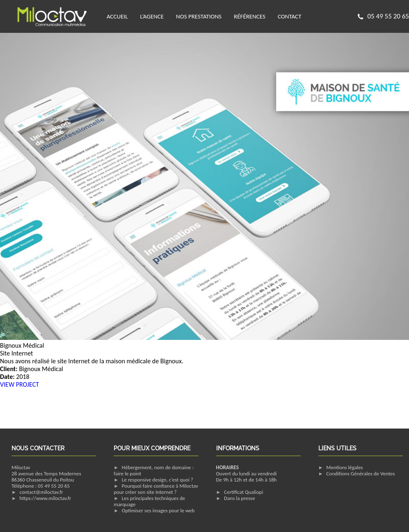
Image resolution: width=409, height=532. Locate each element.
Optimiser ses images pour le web (158, 510)
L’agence (152, 16)
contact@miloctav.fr (41, 492)
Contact (290, 16)
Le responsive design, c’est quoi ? (158, 480)
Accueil (117, 16)
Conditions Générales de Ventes (360, 474)
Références (250, 16)
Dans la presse (240, 498)
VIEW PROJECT (19, 384)
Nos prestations (199, 16)
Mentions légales (344, 467)
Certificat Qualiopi (243, 492)
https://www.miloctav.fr (46, 498)
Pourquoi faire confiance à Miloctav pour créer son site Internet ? (156, 489)
